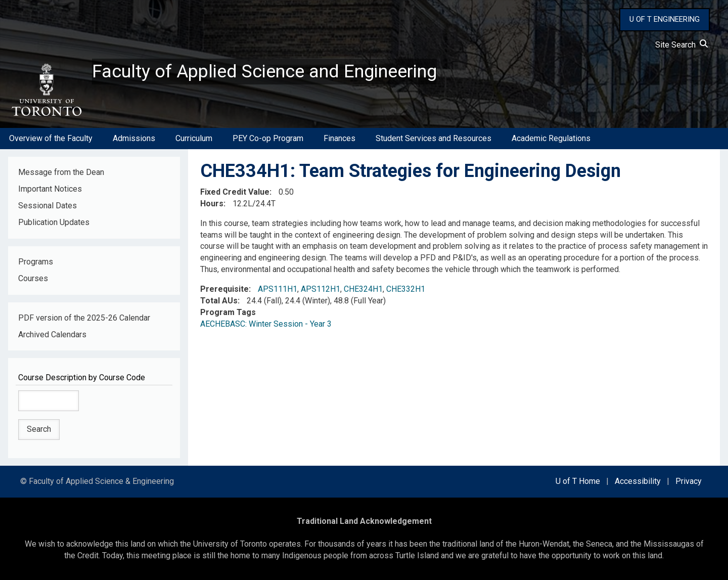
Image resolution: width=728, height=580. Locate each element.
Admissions (134, 138)
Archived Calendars (52, 334)
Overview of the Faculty (51, 138)
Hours (212, 204)
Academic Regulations (551, 138)
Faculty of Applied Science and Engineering (264, 71)
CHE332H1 (406, 289)
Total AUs (219, 301)
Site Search (681, 45)
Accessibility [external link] (638, 481)
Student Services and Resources (434, 138)
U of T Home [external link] (578, 481)
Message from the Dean (61, 172)
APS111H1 (278, 289)
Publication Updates (54, 222)
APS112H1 (321, 289)
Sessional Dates (48, 206)
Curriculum (194, 138)
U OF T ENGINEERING (665, 19)
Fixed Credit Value (235, 192)
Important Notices (50, 189)
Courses (33, 278)
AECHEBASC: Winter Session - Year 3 (266, 324)
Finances (339, 138)
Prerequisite (224, 289)
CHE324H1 (363, 289)
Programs (36, 262)
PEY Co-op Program (268, 138)
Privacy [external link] (689, 481)
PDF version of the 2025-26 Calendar (84, 318)
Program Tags (228, 312)
